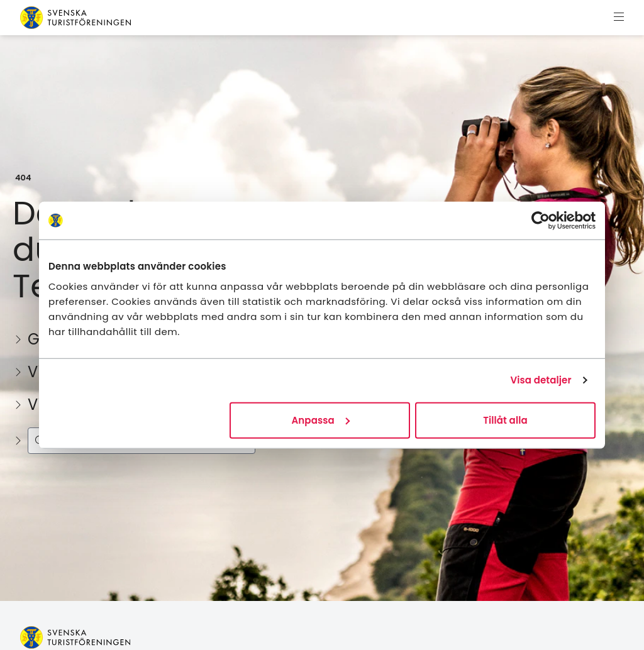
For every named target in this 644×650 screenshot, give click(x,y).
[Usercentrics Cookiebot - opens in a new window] (541, 221)
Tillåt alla (505, 420)
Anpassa (321, 420)
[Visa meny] (619, 18)
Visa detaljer (541, 380)
